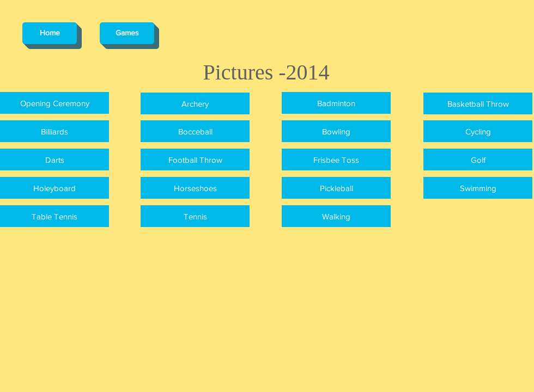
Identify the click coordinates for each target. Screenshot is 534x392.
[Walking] (336, 216)
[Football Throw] (195, 160)
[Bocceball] (195, 131)
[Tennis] (195, 216)
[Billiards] (54, 131)
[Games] (127, 33)
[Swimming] (478, 188)
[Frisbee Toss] (336, 160)
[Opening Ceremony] (54, 103)
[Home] (50, 33)
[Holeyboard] (54, 188)
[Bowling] (336, 131)
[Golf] (478, 160)
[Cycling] (478, 131)
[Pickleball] (336, 188)
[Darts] (54, 160)
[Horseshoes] (195, 188)
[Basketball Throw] (478, 103)
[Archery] (195, 103)
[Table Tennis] (54, 216)
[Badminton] (336, 103)
